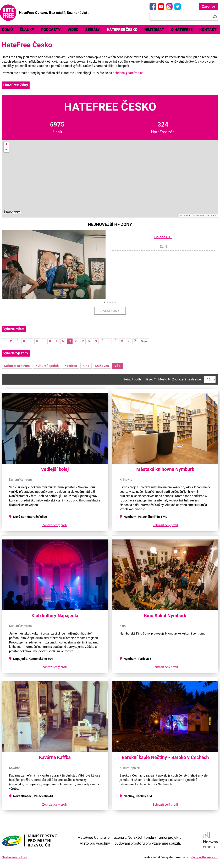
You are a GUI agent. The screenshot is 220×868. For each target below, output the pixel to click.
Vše (144, 341)
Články (27, 30)
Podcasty (51, 30)
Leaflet (185, 215)
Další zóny (110, 311)
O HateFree (182, 30)
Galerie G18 (163, 237)
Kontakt (208, 30)
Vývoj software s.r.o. (204, 857)
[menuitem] (27, 30)
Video (73, 30)
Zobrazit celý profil (55, 525)
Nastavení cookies (14, 857)
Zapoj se (209, 6)
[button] (6, 145)
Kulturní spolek (47, 366)
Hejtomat (154, 30)
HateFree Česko (122, 30)
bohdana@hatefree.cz (128, 73)
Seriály (93, 30)
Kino (86, 366)
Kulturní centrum (17, 366)
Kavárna (71, 366)
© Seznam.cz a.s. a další (205, 215)
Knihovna (102, 366)
